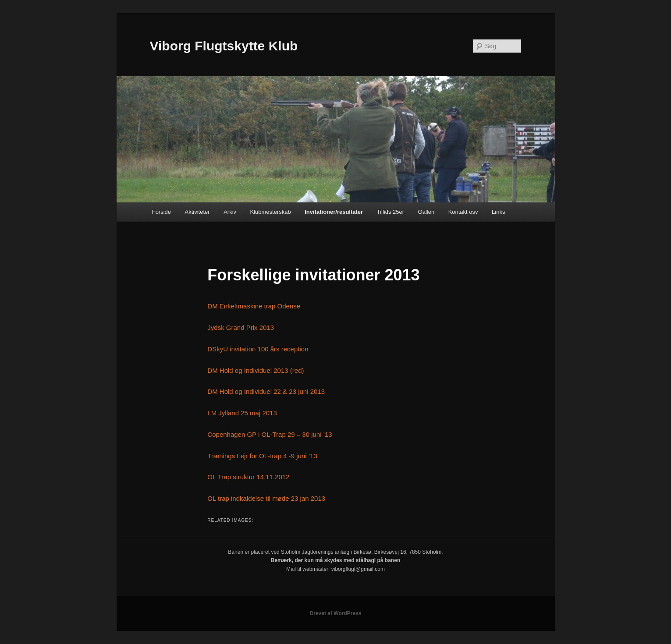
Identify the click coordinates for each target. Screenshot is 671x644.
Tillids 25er (391, 212)
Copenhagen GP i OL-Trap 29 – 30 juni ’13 (270, 434)
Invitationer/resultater (334, 212)
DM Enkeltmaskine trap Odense (254, 306)
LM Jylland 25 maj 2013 (242, 413)
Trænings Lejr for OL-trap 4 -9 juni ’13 (262, 456)
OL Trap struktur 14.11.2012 (248, 477)
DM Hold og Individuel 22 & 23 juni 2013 (266, 391)
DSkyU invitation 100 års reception (258, 349)
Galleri (426, 212)
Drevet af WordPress (336, 613)
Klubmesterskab (271, 212)
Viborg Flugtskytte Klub (224, 46)
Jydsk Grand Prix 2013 (241, 327)
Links (498, 212)
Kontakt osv (463, 212)
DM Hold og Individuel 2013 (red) (256, 370)
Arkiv (230, 212)
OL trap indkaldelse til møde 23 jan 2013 (266, 498)
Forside (162, 212)
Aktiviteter (197, 212)
